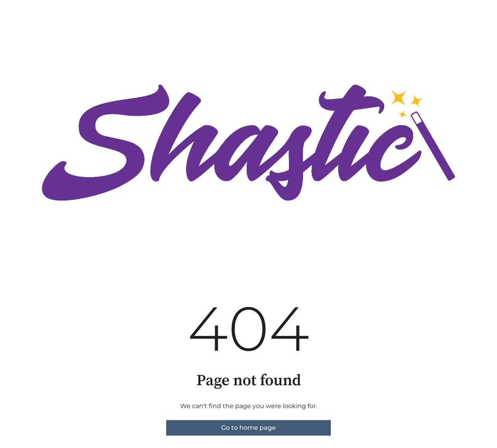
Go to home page (248, 428)
